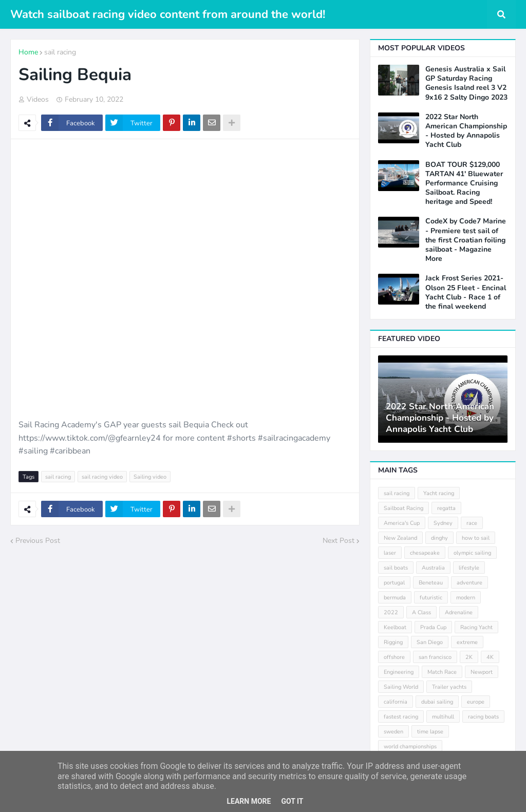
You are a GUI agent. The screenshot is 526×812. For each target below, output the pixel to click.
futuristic (431, 598)
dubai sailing (437, 702)
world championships (410, 747)
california (396, 702)
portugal (394, 583)
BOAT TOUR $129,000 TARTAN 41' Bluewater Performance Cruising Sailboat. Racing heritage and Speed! (464, 184)
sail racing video (102, 477)
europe (476, 702)
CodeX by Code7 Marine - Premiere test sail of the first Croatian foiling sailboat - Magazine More (466, 240)
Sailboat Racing (403, 508)
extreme (467, 642)
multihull (443, 717)
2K (469, 657)
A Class (421, 612)
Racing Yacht (476, 627)
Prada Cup (433, 627)
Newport (482, 672)
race (472, 523)
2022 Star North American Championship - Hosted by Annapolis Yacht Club (466, 131)
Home (28, 52)
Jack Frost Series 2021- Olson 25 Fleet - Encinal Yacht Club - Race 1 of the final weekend (466, 292)
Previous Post (38, 541)
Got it (292, 801)
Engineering (399, 672)
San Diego (430, 642)
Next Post (339, 541)
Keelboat (395, 627)
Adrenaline (459, 612)
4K (490, 657)
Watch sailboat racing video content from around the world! (168, 14)
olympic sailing (472, 553)
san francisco (435, 657)
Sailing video (150, 477)
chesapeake (425, 553)
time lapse (430, 732)
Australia (433, 568)
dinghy (439, 538)
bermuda (395, 598)
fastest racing (401, 717)
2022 (391, 612)
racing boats (483, 717)
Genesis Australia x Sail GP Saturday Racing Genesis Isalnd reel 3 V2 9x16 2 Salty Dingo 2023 (466, 83)
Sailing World (401, 687)
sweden (393, 732)
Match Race (442, 672)
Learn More (249, 801)
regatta (446, 508)
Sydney (443, 523)
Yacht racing (439, 493)
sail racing (60, 52)
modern (466, 598)
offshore (394, 657)
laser (390, 553)
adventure (469, 583)
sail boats (396, 568)
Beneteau (431, 583)
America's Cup (402, 523)
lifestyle (469, 568)
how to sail (476, 538)
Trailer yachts (449, 687)
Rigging (393, 642)
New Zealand (400, 538)
